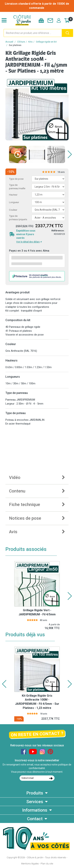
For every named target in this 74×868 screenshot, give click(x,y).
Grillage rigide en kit (46, 42)
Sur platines (15, 45)
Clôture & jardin (35, 857)
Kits (30, 42)
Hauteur (13, 195)
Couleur (13, 210)
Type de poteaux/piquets (18, 218)
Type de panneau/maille (17, 187)
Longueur (14, 202)
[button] (70, 154)
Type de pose (16, 179)
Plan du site (47, 864)
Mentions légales (30, 864)
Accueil (9, 42)
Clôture (21, 42)
